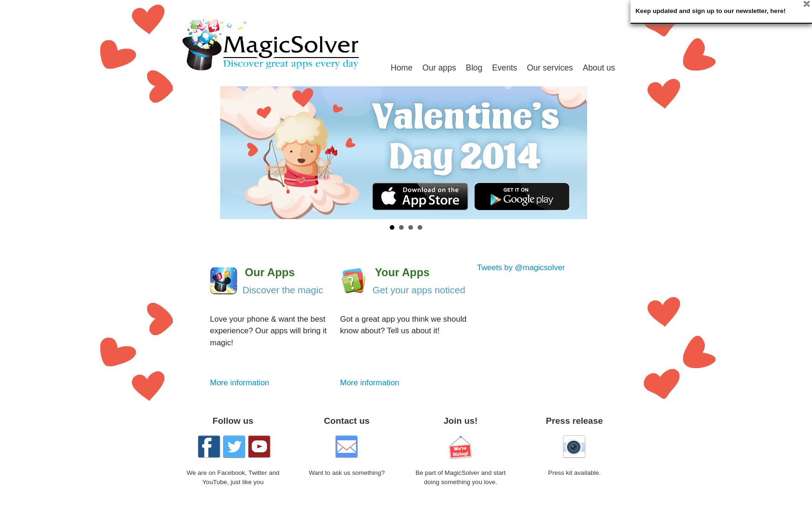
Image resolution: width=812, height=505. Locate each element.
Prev (190, 153)
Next (622, 153)
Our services (550, 68)
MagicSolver (278, 45)
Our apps (439, 68)
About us (599, 68)
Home (402, 68)
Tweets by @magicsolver (521, 268)
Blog (474, 68)
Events (504, 68)
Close (807, 4)
